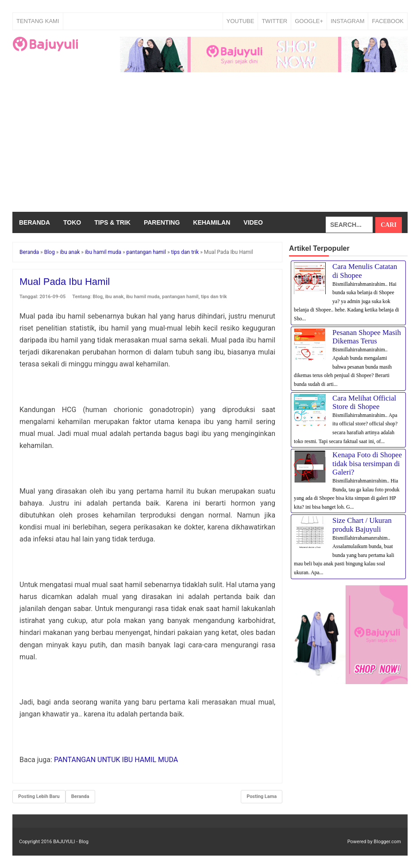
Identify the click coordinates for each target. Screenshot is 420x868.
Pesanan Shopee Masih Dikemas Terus (367, 337)
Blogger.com (387, 842)
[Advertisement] (210, 145)
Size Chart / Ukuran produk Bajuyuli (362, 525)
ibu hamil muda (143, 297)
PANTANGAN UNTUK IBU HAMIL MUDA (116, 760)
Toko (72, 222)
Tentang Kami (38, 21)
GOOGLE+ (309, 21)
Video (253, 222)
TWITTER (274, 21)
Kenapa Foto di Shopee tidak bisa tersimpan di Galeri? (367, 463)
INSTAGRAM (347, 21)
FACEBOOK (388, 21)
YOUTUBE (241, 21)
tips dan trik (214, 297)
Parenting (162, 222)
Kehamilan (212, 222)
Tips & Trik (112, 222)
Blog (98, 297)
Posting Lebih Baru (39, 796)
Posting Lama (262, 796)
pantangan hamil (180, 297)
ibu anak (114, 297)
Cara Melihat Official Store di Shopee (364, 403)
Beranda (35, 222)
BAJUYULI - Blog (71, 842)
